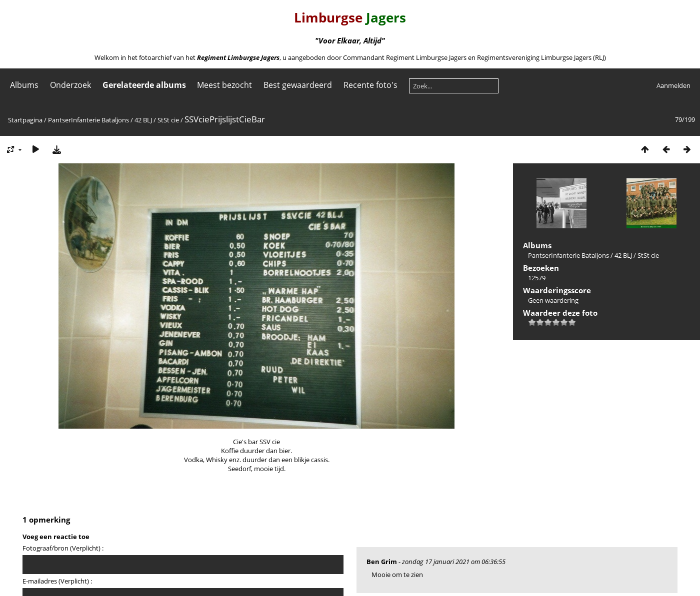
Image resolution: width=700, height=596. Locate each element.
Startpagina (25, 120)
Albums (24, 85)
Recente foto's (370, 85)
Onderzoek (70, 85)
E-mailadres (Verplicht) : (57, 581)
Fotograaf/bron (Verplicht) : (63, 548)
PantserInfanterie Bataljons (88, 120)
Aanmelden (673, 85)
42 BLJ (143, 120)
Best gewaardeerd (298, 85)
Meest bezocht (224, 85)
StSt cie (168, 120)
